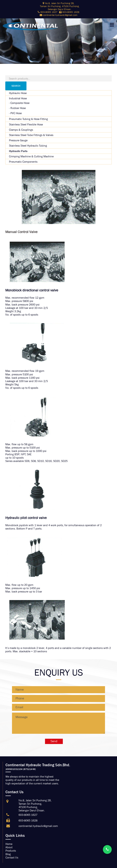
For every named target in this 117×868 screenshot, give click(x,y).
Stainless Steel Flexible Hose (26, 124)
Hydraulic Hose (18, 93)
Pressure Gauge (18, 140)
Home (9, 844)
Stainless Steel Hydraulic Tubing (28, 146)
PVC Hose (16, 113)
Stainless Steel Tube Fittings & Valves (31, 135)
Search (16, 86)
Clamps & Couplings (21, 130)
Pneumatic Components (23, 162)
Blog (8, 854)
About (9, 847)
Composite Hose (20, 103)
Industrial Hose (18, 98)
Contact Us (12, 858)
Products (11, 851)
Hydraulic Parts (18, 151)
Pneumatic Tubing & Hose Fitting (28, 119)
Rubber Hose (18, 108)
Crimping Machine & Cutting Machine (31, 156)
